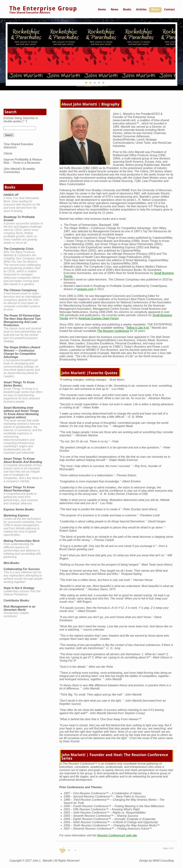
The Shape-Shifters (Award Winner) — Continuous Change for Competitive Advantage (22, 352)
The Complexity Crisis (19, 249)
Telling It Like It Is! (138, 328)
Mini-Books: (12, 563)
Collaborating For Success (22, 569)
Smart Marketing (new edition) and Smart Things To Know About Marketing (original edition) (21, 412)
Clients (8, 153)
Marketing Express (16, 515)
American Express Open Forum (98, 318)
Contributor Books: (17, 600)
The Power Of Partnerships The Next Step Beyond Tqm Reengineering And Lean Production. (22, 320)
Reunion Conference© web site (117, 835)
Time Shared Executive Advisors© (18, 146)
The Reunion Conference (113, 331)
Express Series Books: (19, 509)
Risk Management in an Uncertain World (19, 608)
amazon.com (85, 289)
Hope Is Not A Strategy (19, 588)
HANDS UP (11, 195)
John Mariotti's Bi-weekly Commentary (19, 170)
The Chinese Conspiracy (20, 290)
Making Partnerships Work (22, 541)
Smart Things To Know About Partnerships (19, 489)
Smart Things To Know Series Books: (19, 384)
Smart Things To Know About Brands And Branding (23, 460)
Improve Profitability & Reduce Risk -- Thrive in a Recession (23, 161)
